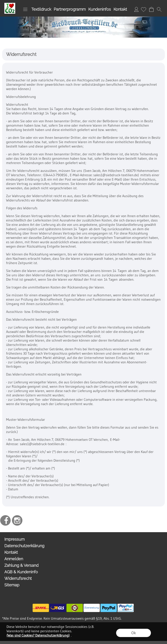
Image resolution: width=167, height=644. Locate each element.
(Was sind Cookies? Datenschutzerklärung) (38, 635)
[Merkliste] (144, 9)
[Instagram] (17, 520)
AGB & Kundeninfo (21, 572)
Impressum (14, 539)
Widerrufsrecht (18, 578)
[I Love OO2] (10, 5)
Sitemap (12, 585)
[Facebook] (5, 520)
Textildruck (41, 9)
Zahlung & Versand (21, 565)
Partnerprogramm (70, 9)
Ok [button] (134, 633)
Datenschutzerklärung (24, 546)
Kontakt (120, 9)
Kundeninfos (100, 9)
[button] (25, 9)
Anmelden (136, 9)
